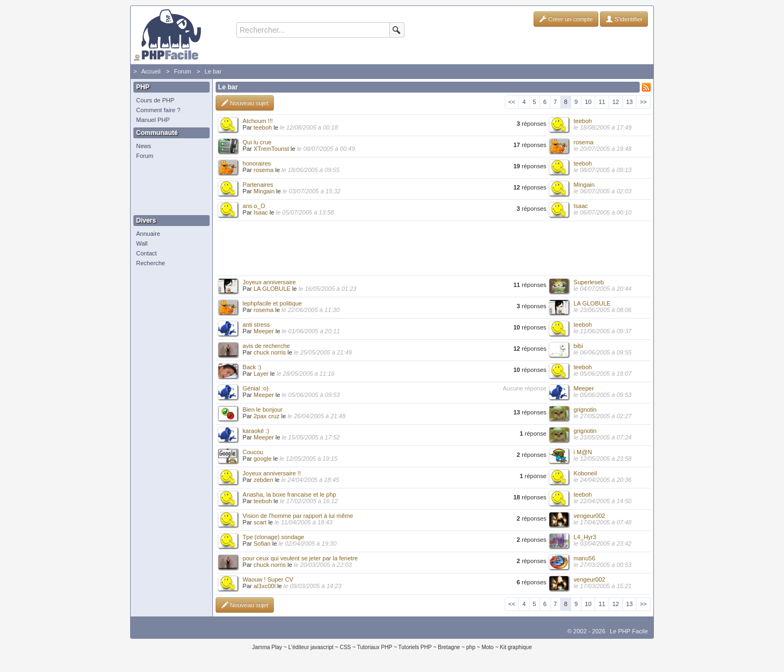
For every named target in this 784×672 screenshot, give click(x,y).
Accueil (151, 71)
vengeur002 (590, 516)
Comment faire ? (158, 110)
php (471, 647)
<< (512, 102)
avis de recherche (267, 346)
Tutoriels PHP (415, 647)
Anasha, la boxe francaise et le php (290, 494)
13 (629, 102)
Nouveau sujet (245, 103)
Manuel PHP (153, 120)
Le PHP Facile (629, 631)
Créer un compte (566, 19)
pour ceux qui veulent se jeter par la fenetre (301, 558)
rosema (584, 142)
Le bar (213, 71)
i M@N (583, 452)
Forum (182, 71)
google (263, 459)
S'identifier (624, 19)
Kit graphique (516, 647)
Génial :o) (256, 388)
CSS (345, 647)
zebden (264, 480)
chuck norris (270, 352)
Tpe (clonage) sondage (274, 537)
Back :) (252, 367)
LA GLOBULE (272, 289)
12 (616, 102)
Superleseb (589, 282)
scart (260, 522)
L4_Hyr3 (585, 537)
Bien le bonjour (263, 410)
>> (643, 102)
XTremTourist (271, 149)
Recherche (151, 263)
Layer (261, 374)
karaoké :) (256, 431)
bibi (578, 346)
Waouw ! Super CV (268, 579)
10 (588, 102)
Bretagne (449, 647)
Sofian (262, 543)
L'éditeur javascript (311, 647)
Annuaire (148, 234)
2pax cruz (267, 416)
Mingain (264, 191)
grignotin (585, 410)
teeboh (263, 127)
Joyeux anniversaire (269, 282)
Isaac (261, 212)
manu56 (585, 558)
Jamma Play (267, 647)
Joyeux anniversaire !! (272, 473)
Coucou (253, 452)
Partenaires (258, 185)
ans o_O (254, 206)
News (144, 146)
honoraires (257, 163)
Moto (487, 647)
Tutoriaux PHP (375, 647)
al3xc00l (265, 586)
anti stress (256, 325)
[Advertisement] (169, 188)
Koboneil (586, 473)
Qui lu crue (257, 142)
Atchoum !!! (258, 121)
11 (602, 102)
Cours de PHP (155, 100)
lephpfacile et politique (272, 303)
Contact (146, 253)
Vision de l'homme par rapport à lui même (298, 516)
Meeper (264, 331)
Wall (142, 243)
